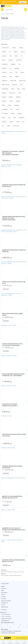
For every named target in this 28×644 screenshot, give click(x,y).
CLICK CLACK (16, 126)
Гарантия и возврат (6, 601)
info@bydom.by (5, 621)
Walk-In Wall (13, 81)
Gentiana (4, 68)
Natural (20, 113)
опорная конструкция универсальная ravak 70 (10, 405)
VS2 (3, 126)
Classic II (23, 52)
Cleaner (11, 122)
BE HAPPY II (19, 60)
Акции (2, 590)
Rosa (11, 72)
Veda (24, 89)
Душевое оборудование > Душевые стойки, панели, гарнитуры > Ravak (14, 231)
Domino (13, 113)
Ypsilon (14, 48)
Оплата (3, 595)
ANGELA (18, 101)
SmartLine (15, 85)
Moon (4, 118)
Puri (10, 56)
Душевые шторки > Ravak (8, 325)
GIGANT (4, 101)
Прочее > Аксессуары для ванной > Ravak (13, 478)
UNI (12, 109)
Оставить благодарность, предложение (11, 631)
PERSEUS (18, 97)
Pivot (11, 76)
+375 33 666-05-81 (6, 614)
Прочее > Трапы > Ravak (8, 510)
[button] (26, 149)
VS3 (23, 122)
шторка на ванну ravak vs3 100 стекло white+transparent (12, 345)
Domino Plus (12, 93)
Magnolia (13, 64)
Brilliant (17, 76)
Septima (16, 52)
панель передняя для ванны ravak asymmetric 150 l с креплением (13, 375)
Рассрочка (4, 588)
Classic (16, 56)
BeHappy (17, 68)
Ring (18, 89)
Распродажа (4, 592)
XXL (10, 68)
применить (23, 2)
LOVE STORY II (6, 48)
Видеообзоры (4, 607)
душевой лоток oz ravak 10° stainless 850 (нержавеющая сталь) (14, 529)
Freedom (21, 48)
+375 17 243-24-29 (6, 617)
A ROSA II (4, 72)
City (16, 72)
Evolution (11, 60)
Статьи (3, 605)
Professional (5, 89)
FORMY (4, 52)
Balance (4, 93)
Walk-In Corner (6, 85)
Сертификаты (4, 603)
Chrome (22, 72)
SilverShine (22, 118)
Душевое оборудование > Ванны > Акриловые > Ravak (11, 294)
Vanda (10, 105)
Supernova (5, 81)
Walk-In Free (22, 81)
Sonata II (4, 56)
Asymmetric (5, 64)
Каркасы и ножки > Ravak (8, 386)
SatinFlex (4, 122)
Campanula (5, 109)
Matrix (18, 122)
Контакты (4, 610)
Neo (9, 118)
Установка (4, 599)
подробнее (4, 3)
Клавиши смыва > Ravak (8, 448)
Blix (21, 85)
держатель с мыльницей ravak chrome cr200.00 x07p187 (12, 497)
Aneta (8, 126)
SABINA (4, 97)
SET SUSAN (5, 113)
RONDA (11, 97)
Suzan (13, 89)
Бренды (3, 586)
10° (10, 52)
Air (22, 56)
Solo (20, 93)
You (19, 64)
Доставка (3, 597)
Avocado (4, 76)
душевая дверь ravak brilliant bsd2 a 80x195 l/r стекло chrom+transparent (14, 218)
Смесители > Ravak (6, 416)
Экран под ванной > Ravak (9, 356)
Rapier (4, 105)
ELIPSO (11, 101)
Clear (15, 118)
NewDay (16, 105)
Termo (4, 60)
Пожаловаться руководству (8, 633)
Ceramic (18, 109)
